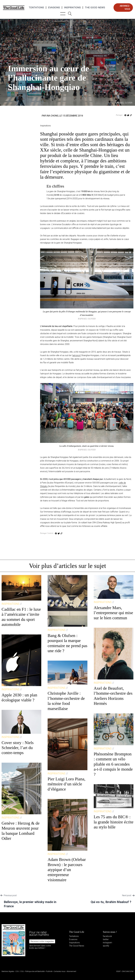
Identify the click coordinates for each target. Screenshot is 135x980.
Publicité (49, 971)
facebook (107, 936)
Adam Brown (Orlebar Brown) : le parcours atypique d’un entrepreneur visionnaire (67, 870)
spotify (106, 946)
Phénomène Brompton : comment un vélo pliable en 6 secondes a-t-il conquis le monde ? (113, 764)
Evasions (54, 8)
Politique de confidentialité (35, 971)
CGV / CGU (20, 971)
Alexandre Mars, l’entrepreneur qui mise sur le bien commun (113, 613)
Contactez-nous (60, 971)
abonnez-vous (125, 7)
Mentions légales (8, 971)
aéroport (77, 355)
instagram (107, 943)
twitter (106, 939)
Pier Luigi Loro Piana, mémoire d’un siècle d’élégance (66, 784)
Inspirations (72, 8)
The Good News (95, 8)
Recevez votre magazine (42, 941)
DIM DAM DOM (128, 971)
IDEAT (118, 971)
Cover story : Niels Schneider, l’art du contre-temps (18, 748)
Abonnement (71, 971)
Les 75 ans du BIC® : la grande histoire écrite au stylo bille (114, 822)
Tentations (36, 8)
